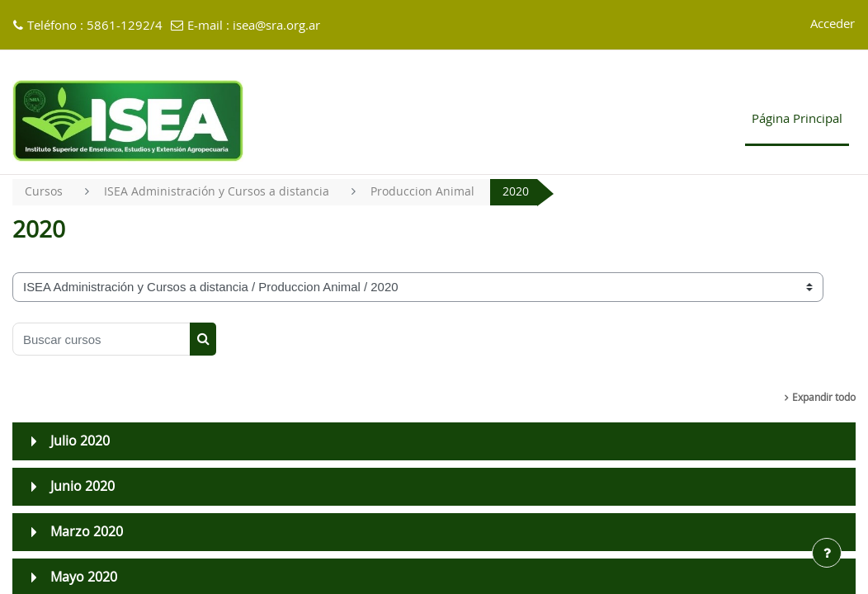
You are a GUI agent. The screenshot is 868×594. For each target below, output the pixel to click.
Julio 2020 (80, 442)
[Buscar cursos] (101, 340)
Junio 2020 (83, 488)
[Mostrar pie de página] (827, 553)
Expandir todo (824, 398)
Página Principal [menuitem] (797, 119)
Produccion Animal (428, 192)
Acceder (833, 24)
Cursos (44, 192)
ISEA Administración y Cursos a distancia (219, 192)
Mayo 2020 (84, 578)
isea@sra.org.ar (276, 26)
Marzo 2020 (87, 533)
